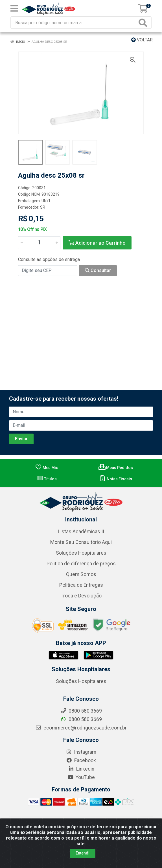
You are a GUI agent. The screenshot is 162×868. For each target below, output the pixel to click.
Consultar (98, 270)
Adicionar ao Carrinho (97, 243)
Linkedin (81, 769)
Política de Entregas (81, 585)
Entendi (83, 853)
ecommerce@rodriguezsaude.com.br (81, 728)
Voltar (142, 40)
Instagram (81, 752)
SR (43, 207)
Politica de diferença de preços (81, 564)
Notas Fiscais (116, 479)
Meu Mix (46, 468)
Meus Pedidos (116, 468)
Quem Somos (81, 574)
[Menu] (14, 8)
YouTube (81, 777)
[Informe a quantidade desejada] (39, 243)
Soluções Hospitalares (81, 553)
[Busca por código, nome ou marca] (74, 23)
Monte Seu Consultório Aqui (81, 542)
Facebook (81, 760)
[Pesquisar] (144, 23)
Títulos (47, 479)
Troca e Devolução (81, 596)
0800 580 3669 (81, 719)
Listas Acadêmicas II (81, 532)
